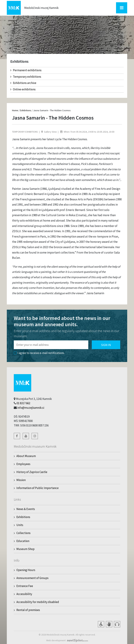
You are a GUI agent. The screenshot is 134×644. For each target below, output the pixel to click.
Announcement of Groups (32, 578)
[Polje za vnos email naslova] (51, 345)
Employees (23, 464)
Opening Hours (26, 570)
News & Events (26, 509)
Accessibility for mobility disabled (38, 602)
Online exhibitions (23, 89)
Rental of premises (28, 610)
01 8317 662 (23, 403)
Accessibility (24, 594)
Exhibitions (26, 110)
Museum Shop (25, 549)
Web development (56, 640)
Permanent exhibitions (26, 70)
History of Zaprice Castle (32, 472)
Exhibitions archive (23, 83)
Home (15, 110)
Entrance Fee (25, 586)
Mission (21, 480)
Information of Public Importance (38, 488)
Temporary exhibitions (26, 77)
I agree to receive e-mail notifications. (39, 353)
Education (23, 541)
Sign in (106, 345)
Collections (23, 533)
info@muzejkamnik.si (31, 408)
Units (20, 525)
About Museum (26, 456)
